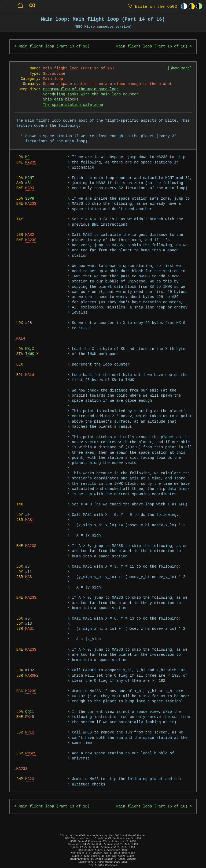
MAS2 (30, 235)
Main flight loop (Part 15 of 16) (152, 46)
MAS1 (30, 520)
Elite (151, 6)
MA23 (30, 779)
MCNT (30, 178)
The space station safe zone (73, 105)
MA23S (31, 163)
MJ (27, 157)
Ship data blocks (61, 100)
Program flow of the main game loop (81, 89)
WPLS (30, 733)
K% (27, 349)
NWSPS (31, 753)
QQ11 (30, 712)
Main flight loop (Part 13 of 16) (54, 46)
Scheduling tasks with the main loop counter (91, 94)
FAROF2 (32, 676)
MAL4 (30, 375)
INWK (30, 354)
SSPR (30, 199)
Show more (180, 68)
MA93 (30, 188)
